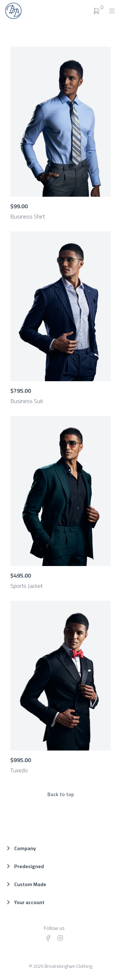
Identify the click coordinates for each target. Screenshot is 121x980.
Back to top (61, 794)
